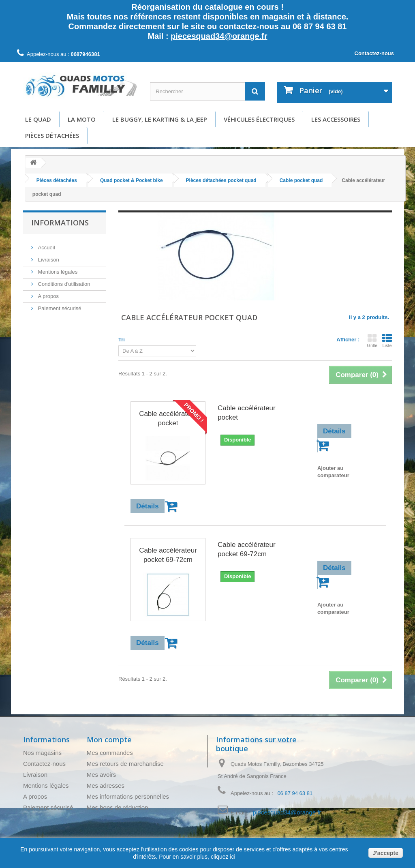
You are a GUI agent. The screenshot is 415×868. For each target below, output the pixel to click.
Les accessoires (336, 119)
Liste (387, 341)
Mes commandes (110, 753)
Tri (122, 340)
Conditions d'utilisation (63, 281)
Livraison (48, 256)
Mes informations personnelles (128, 796)
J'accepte (386, 853)
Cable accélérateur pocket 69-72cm (168, 555)
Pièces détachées (52, 135)
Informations (60, 223)
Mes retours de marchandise (125, 764)
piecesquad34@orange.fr (219, 36)
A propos (48, 293)
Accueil (46, 244)
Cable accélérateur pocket (168, 418)
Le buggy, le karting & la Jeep (160, 119)
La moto (82, 119)
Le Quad (38, 119)
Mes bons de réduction (118, 807)
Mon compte (109, 739)
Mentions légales (57, 269)
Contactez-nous (374, 53)
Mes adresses (106, 785)
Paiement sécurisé (59, 305)
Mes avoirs (102, 775)
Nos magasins (42, 753)
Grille (372, 341)
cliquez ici (222, 857)
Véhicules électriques (259, 119)
